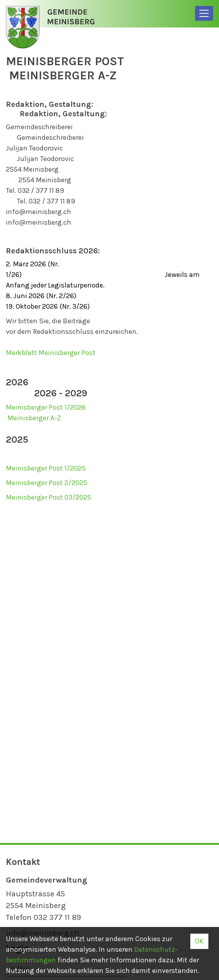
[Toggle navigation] (204, 13)
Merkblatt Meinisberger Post (51, 353)
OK (199, 941)
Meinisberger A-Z (34, 418)
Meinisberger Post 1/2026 (46, 407)
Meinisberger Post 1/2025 (46, 468)
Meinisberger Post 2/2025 (47, 483)
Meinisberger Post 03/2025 (49, 497)
